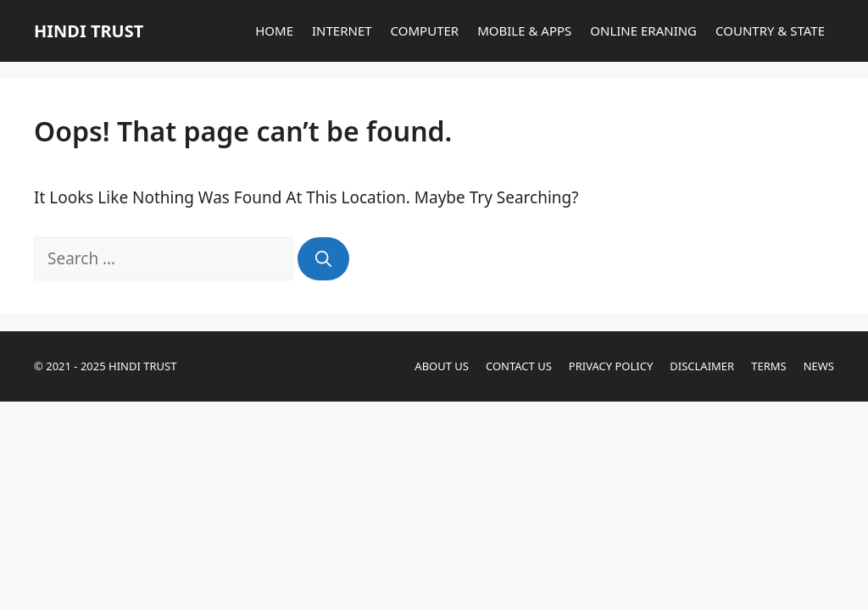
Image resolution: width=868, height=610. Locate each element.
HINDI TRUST (89, 31)
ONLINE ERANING (643, 30)
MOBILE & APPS (524, 30)
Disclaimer (702, 366)
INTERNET (342, 30)
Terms (768, 366)
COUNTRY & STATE (770, 30)
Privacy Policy (611, 366)
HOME (274, 30)
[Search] (323, 259)
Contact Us (519, 366)
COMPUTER (425, 30)
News (819, 366)
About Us (442, 366)
